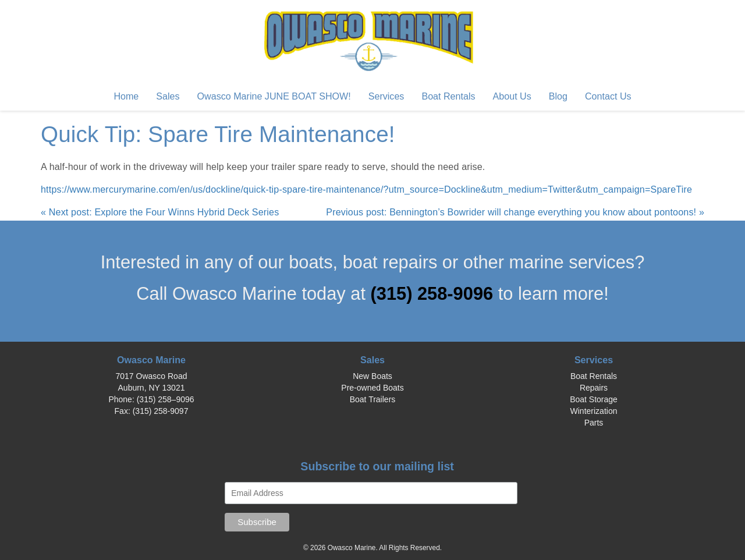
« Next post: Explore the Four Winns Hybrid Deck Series (160, 212)
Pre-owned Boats (372, 388)
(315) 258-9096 (434, 294)
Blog (558, 96)
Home (126, 96)
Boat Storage (594, 399)
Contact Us (608, 96)
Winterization (594, 411)
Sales (168, 96)
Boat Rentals (448, 96)
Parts (594, 423)
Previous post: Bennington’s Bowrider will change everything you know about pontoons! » (515, 212)
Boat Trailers (373, 399)
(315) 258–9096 (166, 399)
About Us (512, 96)
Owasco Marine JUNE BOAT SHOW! (274, 96)
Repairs (594, 388)
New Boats (372, 376)
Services (386, 96)
